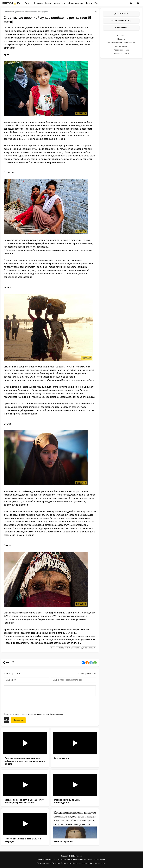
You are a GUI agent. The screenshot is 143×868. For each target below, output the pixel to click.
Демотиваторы (75, 3)
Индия (67, 648)
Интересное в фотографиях (37, 12)
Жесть (89, 3)
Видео (28, 3)
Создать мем (121, 27)
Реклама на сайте (121, 54)
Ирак (53, 648)
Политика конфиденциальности (121, 43)
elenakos (20, 12)
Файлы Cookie (121, 46)
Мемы (48, 3)
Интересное (60, 3)
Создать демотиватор (121, 20)
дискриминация (89, 648)
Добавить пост (121, 13)
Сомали (60, 648)
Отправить (18, 720)
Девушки (38, 3)
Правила (121, 39)
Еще (98, 3)
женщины (76, 648)
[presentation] (25, 705)
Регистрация (121, 35)
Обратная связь (44, 863)
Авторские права (121, 50)
